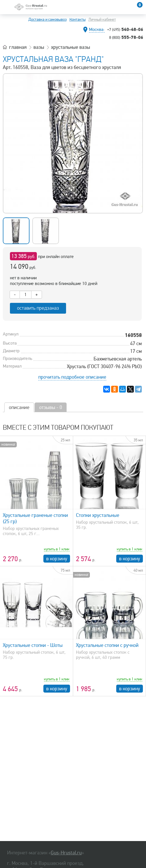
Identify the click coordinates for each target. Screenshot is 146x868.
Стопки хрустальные (98, 515)
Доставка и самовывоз (47, 19)
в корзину (57, 559)
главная (18, 47)
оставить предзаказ (38, 308)
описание (19, 407)
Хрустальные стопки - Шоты (33, 645)
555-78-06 (126, 37)
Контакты (78, 19)
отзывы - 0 (51, 407)
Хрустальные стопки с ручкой (107, 645)
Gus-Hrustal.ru (66, 853)
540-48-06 (125, 29)
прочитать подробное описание (72, 377)
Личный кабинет (102, 19)
